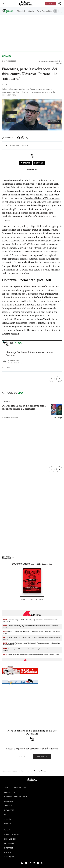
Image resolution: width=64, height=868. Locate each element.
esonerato (54, 195)
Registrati (42, 757)
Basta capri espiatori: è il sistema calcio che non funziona (29, 354)
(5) (8, 368)
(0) (60, 418)
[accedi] (60, 4)
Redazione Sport (10, 418)
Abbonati (51, 4)
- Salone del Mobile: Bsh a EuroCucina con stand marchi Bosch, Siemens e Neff (31, 655)
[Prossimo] (59, 379)
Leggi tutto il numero (32, 599)
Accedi (22, 757)
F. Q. (4, 84)
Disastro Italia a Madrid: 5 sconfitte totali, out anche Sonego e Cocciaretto (24, 407)
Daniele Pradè (52, 294)
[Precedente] (52, 379)
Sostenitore (14, 360)
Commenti (8, 138)
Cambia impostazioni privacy (16, 797)
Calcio (7, 56)
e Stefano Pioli (41, 195)
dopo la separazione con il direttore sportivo (23, 294)
